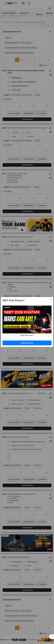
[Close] (51, 300)
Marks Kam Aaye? (27, 335)
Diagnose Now (27, 343)
